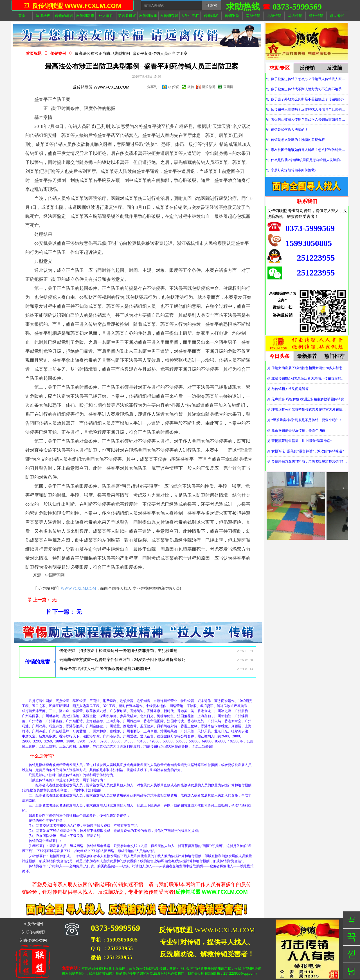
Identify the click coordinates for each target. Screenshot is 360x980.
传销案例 (58, 54)
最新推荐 (307, 356)
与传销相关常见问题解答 (290, 389)
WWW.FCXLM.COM (78, 589)
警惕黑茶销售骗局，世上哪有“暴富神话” (302, 441)
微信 (191, 87)
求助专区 (280, 68)
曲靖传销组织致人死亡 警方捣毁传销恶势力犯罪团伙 (105, 671)
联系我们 (307, 201)
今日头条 (280, 356)
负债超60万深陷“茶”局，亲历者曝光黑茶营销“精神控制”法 (310, 462)
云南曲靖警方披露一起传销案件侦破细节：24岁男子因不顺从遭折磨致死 (122, 662)
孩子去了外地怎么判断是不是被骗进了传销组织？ (308, 99)
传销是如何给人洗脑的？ (289, 130)
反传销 (307, 68)
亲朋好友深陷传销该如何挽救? (293, 170)
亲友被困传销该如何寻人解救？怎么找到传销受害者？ (309, 150)
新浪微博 (209, 87)
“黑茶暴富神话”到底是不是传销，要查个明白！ (307, 420)
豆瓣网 (228, 87)
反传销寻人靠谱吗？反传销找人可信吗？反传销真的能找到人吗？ (309, 109)
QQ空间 (174, 87)
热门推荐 (334, 356)
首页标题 (34, 54)
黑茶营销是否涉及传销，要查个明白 (298, 430)
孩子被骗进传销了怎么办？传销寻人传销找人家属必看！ (309, 79)
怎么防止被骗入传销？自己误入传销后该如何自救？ (309, 119)
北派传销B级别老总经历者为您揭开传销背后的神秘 (310, 378)
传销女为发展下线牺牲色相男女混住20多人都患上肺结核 (310, 368)
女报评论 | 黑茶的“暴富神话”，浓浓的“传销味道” (308, 451)
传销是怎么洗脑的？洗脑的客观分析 (298, 140)
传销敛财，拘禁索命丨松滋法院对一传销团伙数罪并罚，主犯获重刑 (118, 653)
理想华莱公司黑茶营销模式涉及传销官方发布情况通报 (310, 410)
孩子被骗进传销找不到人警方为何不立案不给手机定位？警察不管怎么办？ (309, 89)
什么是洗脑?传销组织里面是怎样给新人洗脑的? (306, 160)
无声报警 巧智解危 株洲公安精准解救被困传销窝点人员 (310, 399)
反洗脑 (334, 68)
